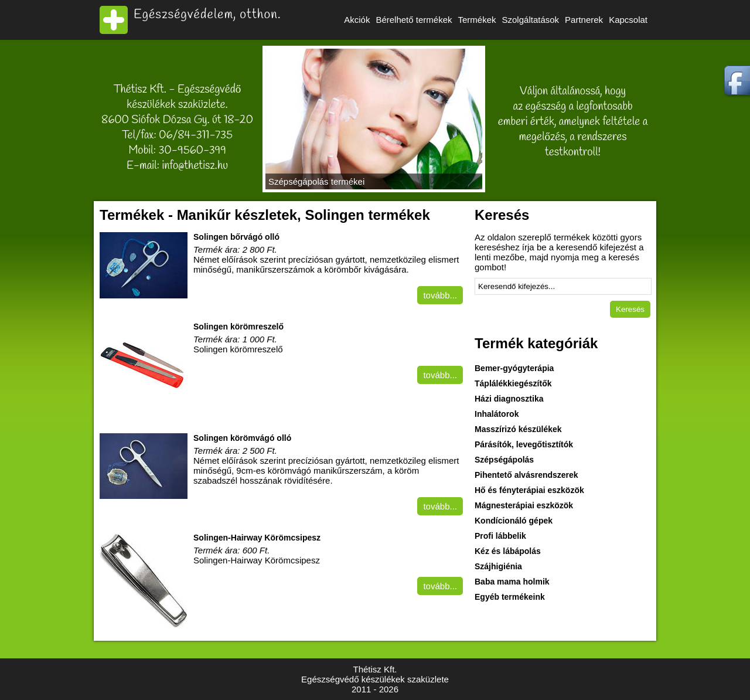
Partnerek (584, 20)
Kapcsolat (628, 20)
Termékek (477, 20)
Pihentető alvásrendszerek (526, 475)
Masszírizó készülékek (518, 429)
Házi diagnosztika (509, 399)
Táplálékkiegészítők (513, 383)
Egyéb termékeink (510, 597)
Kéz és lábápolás (508, 551)
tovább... (440, 295)
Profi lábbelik (500, 536)
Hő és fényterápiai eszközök (529, 490)
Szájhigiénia (498, 566)
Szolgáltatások (531, 20)
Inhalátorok (497, 414)
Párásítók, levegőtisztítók (524, 444)
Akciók (357, 20)
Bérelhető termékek (414, 20)
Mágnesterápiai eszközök (524, 505)
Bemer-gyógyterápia (514, 368)
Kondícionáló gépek (514, 521)
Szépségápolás (504, 460)
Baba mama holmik (512, 582)
